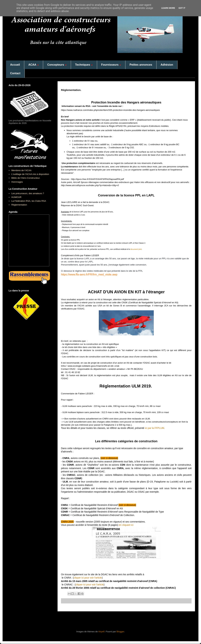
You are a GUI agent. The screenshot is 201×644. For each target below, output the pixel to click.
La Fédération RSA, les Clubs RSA (29, 201)
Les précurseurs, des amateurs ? (28, 193)
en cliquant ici (126, 525)
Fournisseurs (111, 65)
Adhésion (167, 65)
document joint (136, 249)
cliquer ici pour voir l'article (88, 578)
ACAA (34, 65)
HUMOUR (16, 197)
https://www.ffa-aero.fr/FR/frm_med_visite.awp (89, 274)
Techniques (84, 65)
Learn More (168, 8)
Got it (182, 8)
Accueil (15, 65)
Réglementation (19, 205)
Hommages (17, 182)
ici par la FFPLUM (154, 428)
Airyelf (101, 632)
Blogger (120, 632)
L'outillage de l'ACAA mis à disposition (30, 174)
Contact (15, 73)
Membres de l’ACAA (21, 170)
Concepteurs (57, 65)
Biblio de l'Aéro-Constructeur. (26, 178)
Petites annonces (141, 65)
